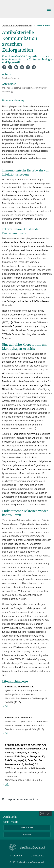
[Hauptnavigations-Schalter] (49, 9)
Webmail (27, 835)
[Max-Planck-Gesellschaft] (14, 847)
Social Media (12, 822)
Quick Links (12, 817)
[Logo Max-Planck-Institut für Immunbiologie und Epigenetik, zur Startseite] (22, 9)
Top (48, 814)
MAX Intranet (27, 828)
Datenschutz (37, 856)
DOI (5, 706)
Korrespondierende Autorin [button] (20, 799)
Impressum (16, 856)
